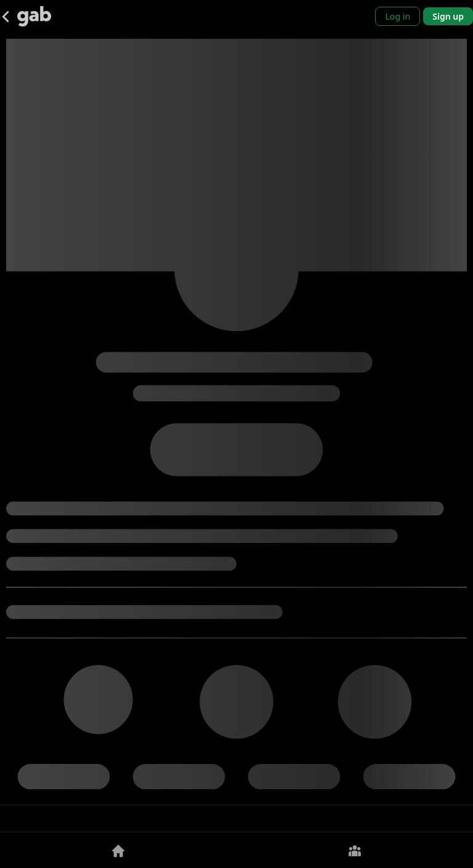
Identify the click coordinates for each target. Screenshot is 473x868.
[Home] (118, 850)
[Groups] (355, 850)
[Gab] (34, 16)
